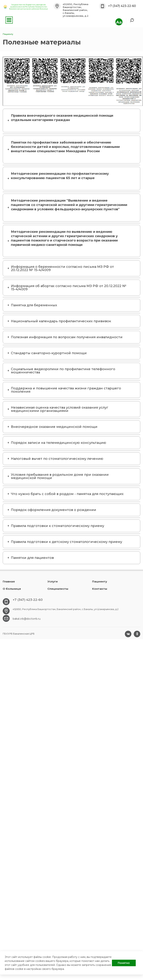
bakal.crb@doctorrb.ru (27, 619)
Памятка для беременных (34, 305)
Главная (9, 581)
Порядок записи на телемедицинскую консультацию (59, 443)
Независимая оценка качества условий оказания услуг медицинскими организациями (60, 409)
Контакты (100, 589)
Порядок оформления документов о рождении (54, 510)
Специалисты (58, 589)
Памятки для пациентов (32, 558)
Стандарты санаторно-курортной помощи (49, 353)
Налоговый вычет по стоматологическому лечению (57, 459)
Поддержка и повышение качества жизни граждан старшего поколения (66, 390)
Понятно (124, 963)
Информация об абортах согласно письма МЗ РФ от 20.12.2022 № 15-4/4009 (69, 288)
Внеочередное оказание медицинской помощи (54, 427)
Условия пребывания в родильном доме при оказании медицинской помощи (60, 476)
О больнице (12, 589)
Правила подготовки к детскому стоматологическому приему (67, 542)
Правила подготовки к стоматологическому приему (58, 526)
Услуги (53, 581)
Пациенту (100, 581)
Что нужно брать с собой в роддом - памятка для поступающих (67, 494)
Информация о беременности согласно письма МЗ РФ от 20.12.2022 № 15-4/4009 (62, 268)
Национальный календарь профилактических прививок (61, 321)
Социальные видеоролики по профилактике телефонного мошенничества (63, 371)
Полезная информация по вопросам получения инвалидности (67, 337)
